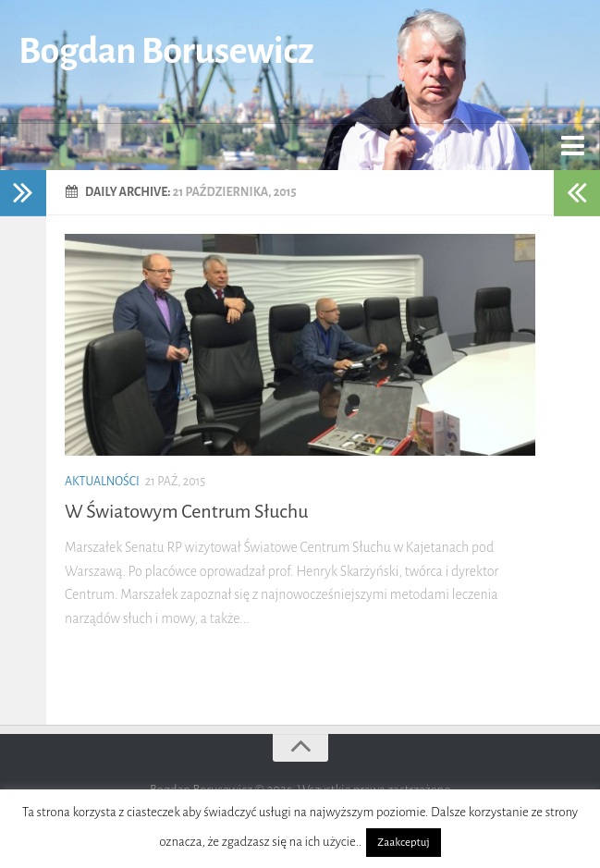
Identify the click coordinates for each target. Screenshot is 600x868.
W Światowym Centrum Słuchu (186, 511)
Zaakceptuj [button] (403, 843)
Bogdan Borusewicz (166, 51)
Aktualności (102, 482)
